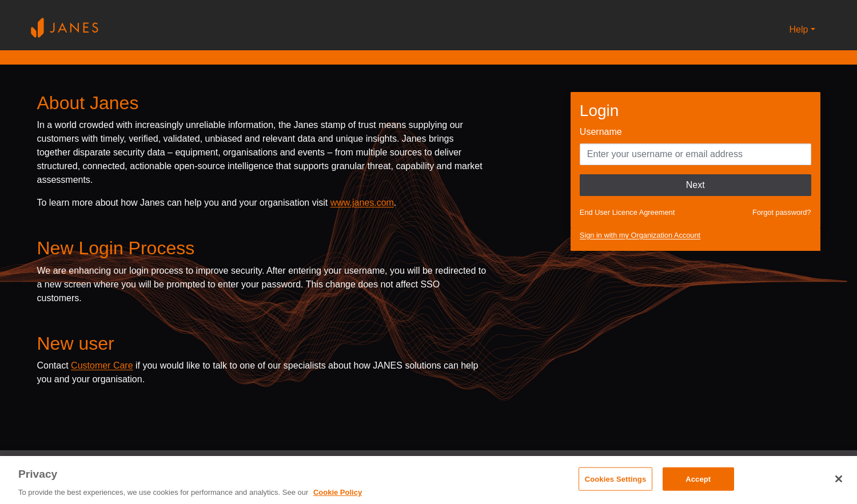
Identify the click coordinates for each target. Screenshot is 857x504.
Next (695, 185)
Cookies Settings (616, 479)
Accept (698, 479)
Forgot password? (782, 212)
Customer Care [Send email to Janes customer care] (102, 365)
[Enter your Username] (695, 154)
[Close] (839, 479)
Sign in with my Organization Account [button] (640, 235)
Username (601, 132)
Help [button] (799, 29)
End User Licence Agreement (627, 212)
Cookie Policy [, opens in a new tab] (338, 492)
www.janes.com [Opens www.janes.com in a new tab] (362, 203)
